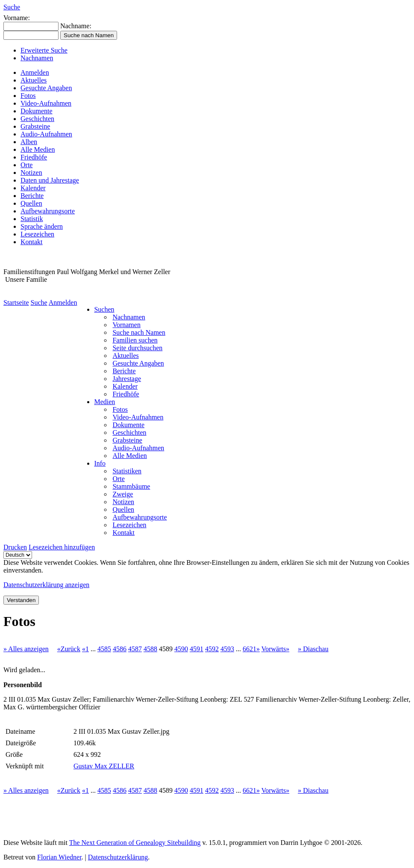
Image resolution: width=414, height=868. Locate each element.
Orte (26, 165)
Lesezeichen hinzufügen (62, 547)
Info (100, 463)
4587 (135, 649)
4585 (104, 649)
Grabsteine (35, 126)
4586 (120, 649)
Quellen (31, 203)
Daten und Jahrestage (50, 180)
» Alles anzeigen (26, 649)
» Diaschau (313, 649)
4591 (197, 649)
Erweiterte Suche (44, 50)
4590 (181, 649)
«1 (85, 649)
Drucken (15, 547)
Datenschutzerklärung (118, 857)
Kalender (33, 188)
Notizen (31, 173)
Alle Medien (38, 149)
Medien (104, 402)
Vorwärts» (275, 649)
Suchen (104, 309)
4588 (150, 649)
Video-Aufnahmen (46, 103)
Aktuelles (34, 80)
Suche (12, 7)
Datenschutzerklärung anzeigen (46, 585)
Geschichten (37, 119)
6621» (251, 649)
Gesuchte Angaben (46, 88)
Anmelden (35, 72)
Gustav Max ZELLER (104, 766)
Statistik (32, 219)
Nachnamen (37, 58)
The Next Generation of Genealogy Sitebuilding (135, 843)
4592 (212, 649)
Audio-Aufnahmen (46, 134)
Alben (29, 142)
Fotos (28, 96)
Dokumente (37, 111)
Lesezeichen (37, 234)
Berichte (32, 196)
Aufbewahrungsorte (48, 211)
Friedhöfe (34, 157)
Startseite (16, 303)
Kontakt (32, 242)
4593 (227, 649)
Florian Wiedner (59, 857)
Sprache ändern (42, 226)
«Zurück (69, 649)
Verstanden (21, 600)
